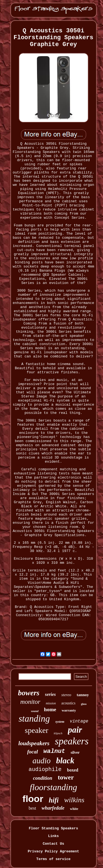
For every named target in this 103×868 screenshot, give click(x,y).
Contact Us (53, 844)
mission (51, 703)
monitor (30, 702)
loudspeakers (34, 743)
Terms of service (53, 859)
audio (41, 761)
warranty (69, 710)
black (65, 760)
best (32, 808)
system (60, 722)
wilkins (74, 800)
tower (66, 777)
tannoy (83, 695)
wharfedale (53, 808)
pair (75, 730)
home (50, 709)
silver (75, 752)
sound (35, 711)
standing (34, 719)
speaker (37, 730)
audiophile (45, 769)
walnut (54, 751)
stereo (66, 695)
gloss (84, 704)
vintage (79, 721)
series (51, 694)
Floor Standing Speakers (53, 828)
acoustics (68, 703)
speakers (72, 741)
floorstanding (53, 787)
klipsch (58, 733)
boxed (73, 770)
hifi (54, 800)
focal (33, 752)
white (74, 809)
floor (33, 799)
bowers (29, 693)
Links (53, 836)
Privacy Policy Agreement (53, 851)
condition (43, 778)
